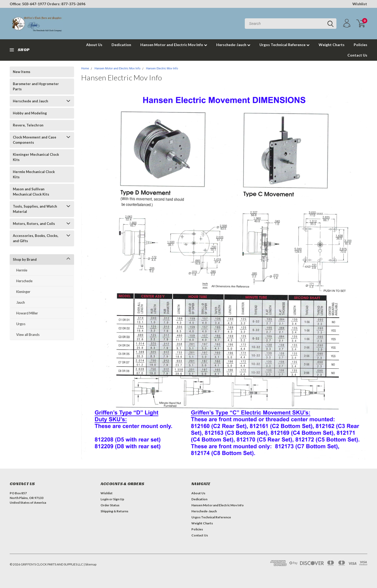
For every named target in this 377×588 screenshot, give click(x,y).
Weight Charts (332, 45)
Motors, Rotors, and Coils (34, 224)
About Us (94, 45)
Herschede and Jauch (31, 101)
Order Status (110, 505)
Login (105, 499)
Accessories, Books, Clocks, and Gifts (36, 238)
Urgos (21, 324)
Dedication (121, 45)
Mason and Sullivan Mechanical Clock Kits (31, 192)
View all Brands (28, 335)
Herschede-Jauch (233, 45)
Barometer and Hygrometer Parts (36, 86)
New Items (22, 72)
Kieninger (23, 292)
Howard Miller (27, 313)
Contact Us (357, 55)
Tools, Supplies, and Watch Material (35, 209)
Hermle (22, 270)
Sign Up (119, 499)
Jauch (21, 302)
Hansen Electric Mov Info (162, 68)
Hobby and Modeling (30, 113)
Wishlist (360, 4)
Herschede (24, 281)
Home (85, 68)
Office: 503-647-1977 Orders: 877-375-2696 (48, 4)
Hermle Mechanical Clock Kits (34, 174)
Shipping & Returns (114, 511)
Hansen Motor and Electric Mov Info (174, 45)
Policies (361, 45)
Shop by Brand (25, 259)
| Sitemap (90, 564)
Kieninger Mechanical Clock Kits (36, 157)
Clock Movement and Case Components (35, 140)
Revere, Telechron (28, 125)
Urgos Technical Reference (284, 45)
